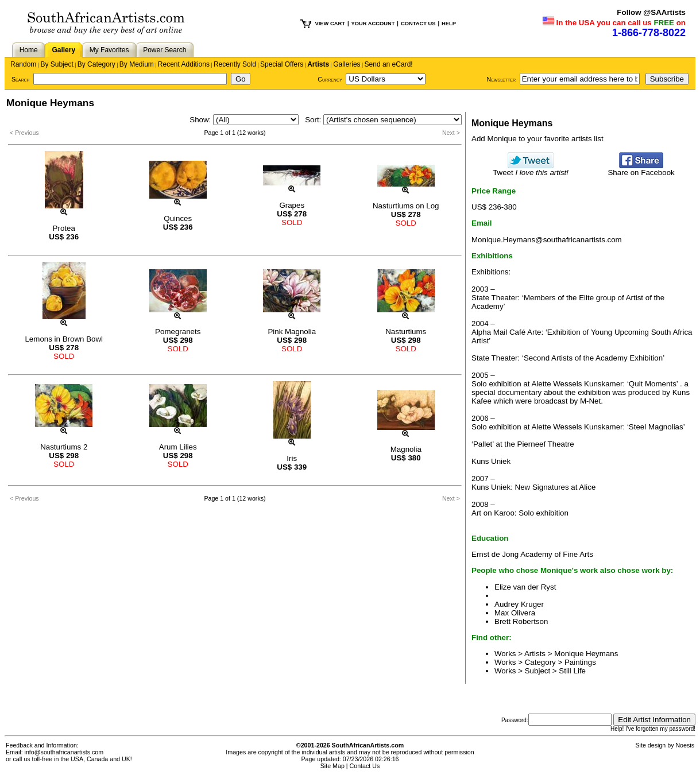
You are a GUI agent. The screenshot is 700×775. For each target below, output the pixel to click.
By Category (96, 64)
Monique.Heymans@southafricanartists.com (547, 240)
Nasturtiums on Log (406, 206)
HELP (449, 24)
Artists (318, 64)
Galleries (347, 64)
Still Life (572, 671)
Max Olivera (515, 613)
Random (23, 64)
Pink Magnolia (292, 332)
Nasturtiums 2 (64, 447)
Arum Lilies (178, 447)
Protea (64, 228)
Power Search (165, 50)
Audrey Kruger (519, 604)
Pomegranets (178, 332)
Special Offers (282, 64)
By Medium (137, 64)
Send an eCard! (389, 64)
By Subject (57, 64)
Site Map (332, 766)
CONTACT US (418, 24)
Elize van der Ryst (525, 587)
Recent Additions (184, 64)
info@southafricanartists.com (64, 752)
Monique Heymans (586, 654)
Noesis (685, 745)
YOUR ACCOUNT (373, 24)
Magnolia (406, 449)
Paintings (580, 662)
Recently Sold (235, 64)
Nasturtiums (406, 332)
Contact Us (365, 766)
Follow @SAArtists (651, 12)
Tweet (531, 169)
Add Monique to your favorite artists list (537, 139)
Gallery (63, 50)
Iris (292, 458)
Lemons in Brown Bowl (64, 339)
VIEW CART (330, 24)
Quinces (178, 218)
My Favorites (109, 50)
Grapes (292, 205)
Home (29, 50)
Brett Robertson (521, 621)
